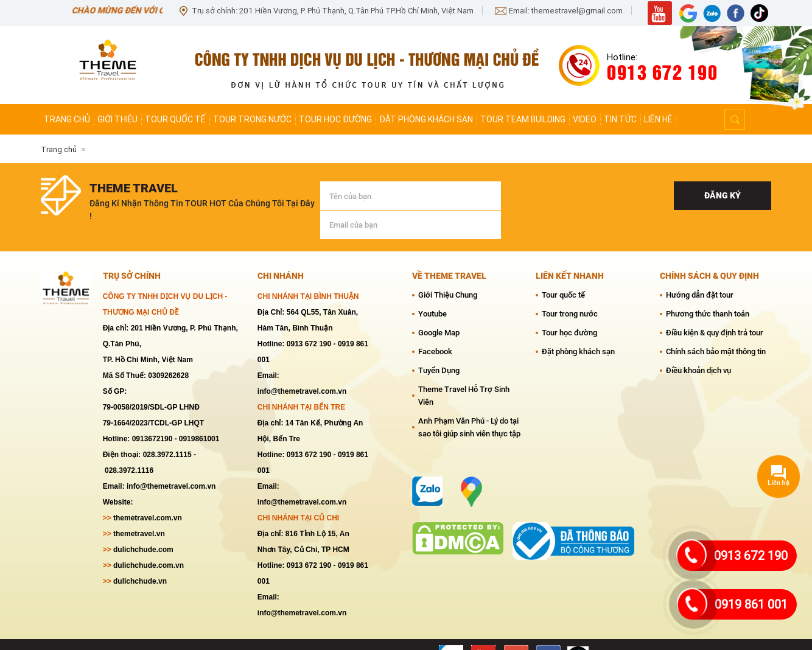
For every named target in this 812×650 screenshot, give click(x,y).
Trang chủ (67, 119)
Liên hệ (658, 119)
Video (585, 119)
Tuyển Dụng (439, 347)
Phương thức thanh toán (708, 290)
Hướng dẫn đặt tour (700, 271)
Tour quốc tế (175, 119)
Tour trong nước (252, 119)
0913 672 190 (751, 556)
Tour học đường (335, 119)
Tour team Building (523, 119)
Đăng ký (723, 195)
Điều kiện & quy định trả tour (715, 309)
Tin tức (620, 119)
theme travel (134, 188)
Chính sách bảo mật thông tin (716, 328)
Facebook (435, 328)
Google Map (439, 309)
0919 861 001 (751, 604)
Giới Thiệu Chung (448, 271)
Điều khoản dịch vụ (698, 347)
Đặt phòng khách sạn (426, 119)
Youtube (432, 290)
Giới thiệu (117, 119)
